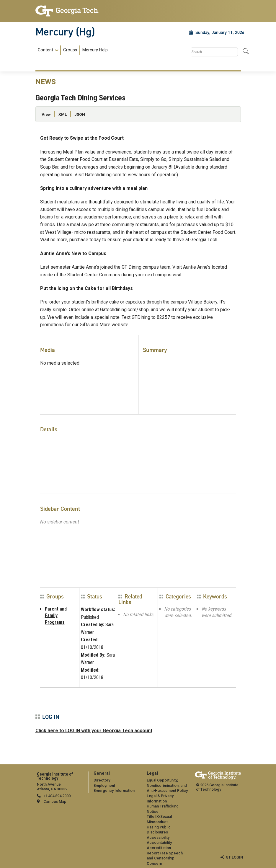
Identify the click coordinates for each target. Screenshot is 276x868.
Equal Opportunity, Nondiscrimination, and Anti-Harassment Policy (167, 785)
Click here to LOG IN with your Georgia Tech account (94, 731)
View (46, 114)
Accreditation (159, 848)
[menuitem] (73, 50)
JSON (80, 114)
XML (63, 114)
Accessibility (158, 837)
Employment (104, 785)
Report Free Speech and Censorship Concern (165, 858)
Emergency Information (114, 790)
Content (45, 50)
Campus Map (55, 801)
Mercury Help (95, 50)
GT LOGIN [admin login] (234, 857)
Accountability (159, 842)
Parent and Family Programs (56, 616)
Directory (102, 780)
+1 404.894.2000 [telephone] (57, 796)
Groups (70, 50)
